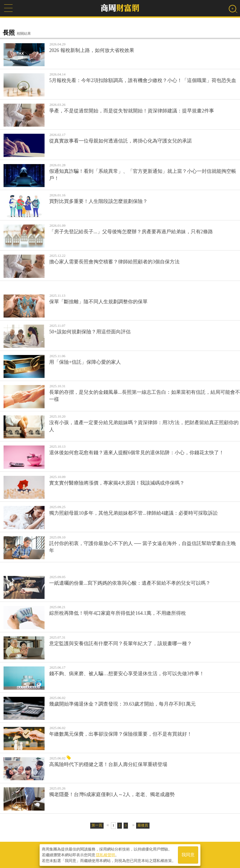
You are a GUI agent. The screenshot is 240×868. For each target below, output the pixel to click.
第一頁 (97, 825)
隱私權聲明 (106, 855)
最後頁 (143, 825)
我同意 (188, 855)
